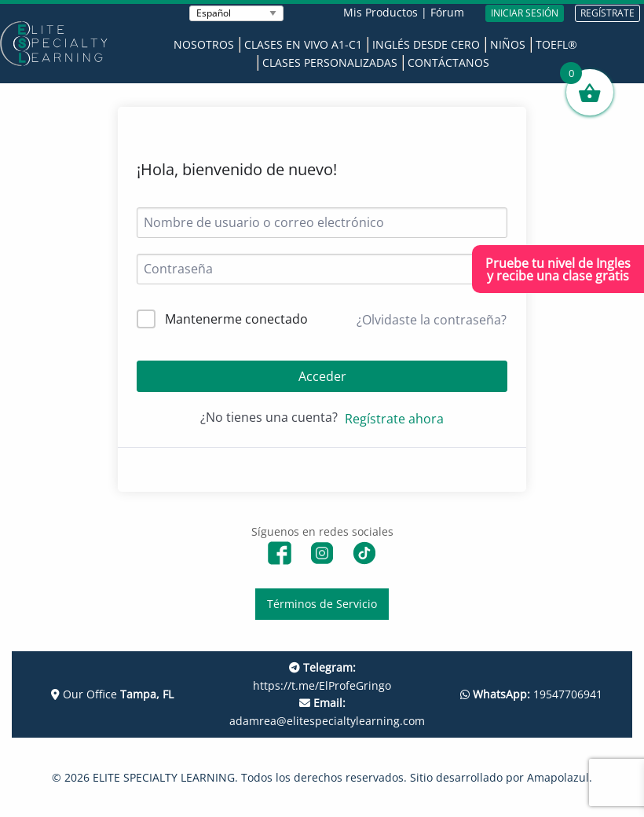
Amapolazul (558, 777)
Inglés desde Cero (426, 44)
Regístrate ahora (394, 419)
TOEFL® (556, 44)
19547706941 (531, 694)
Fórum (447, 12)
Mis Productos (381, 12)
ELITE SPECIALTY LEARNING (164, 777)
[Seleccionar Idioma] (236, 13)
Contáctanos (448, 62)
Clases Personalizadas (330, 62)
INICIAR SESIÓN (525, 13)
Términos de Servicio (322, 604)
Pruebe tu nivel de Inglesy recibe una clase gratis (558, 269)
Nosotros (204, 44)
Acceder (322, 376)
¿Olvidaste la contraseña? (432, 320)
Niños (508, 44)
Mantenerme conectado (236, 319)
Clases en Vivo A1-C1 (303, 44)
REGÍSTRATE (607, 13)
